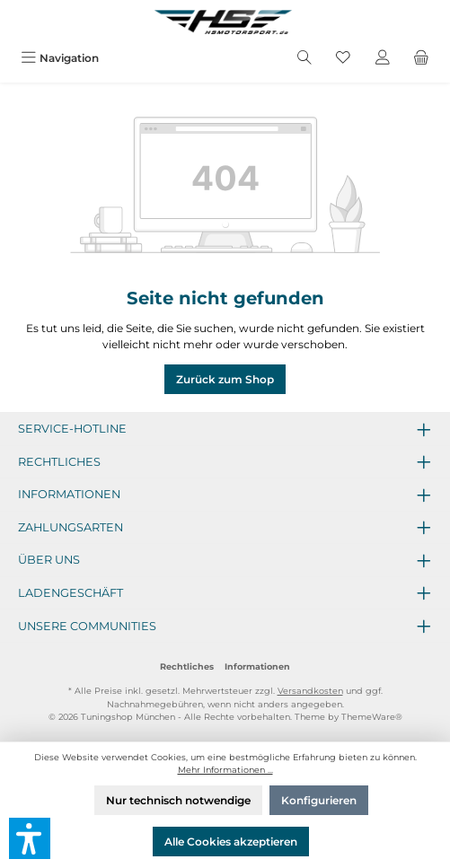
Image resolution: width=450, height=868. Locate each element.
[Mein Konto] (383, 58)
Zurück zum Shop (225, 379)
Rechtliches (187, 666)
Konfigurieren (319, 800)
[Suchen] (304, 58)
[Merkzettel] (343, 58)
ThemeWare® (372, 717)
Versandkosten (310, 691)
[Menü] (60, 58)
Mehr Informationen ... (225, 770)
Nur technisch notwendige (178, 800)
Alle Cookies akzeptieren (231, 842)
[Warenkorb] (421, 58)
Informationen (257, 666)
